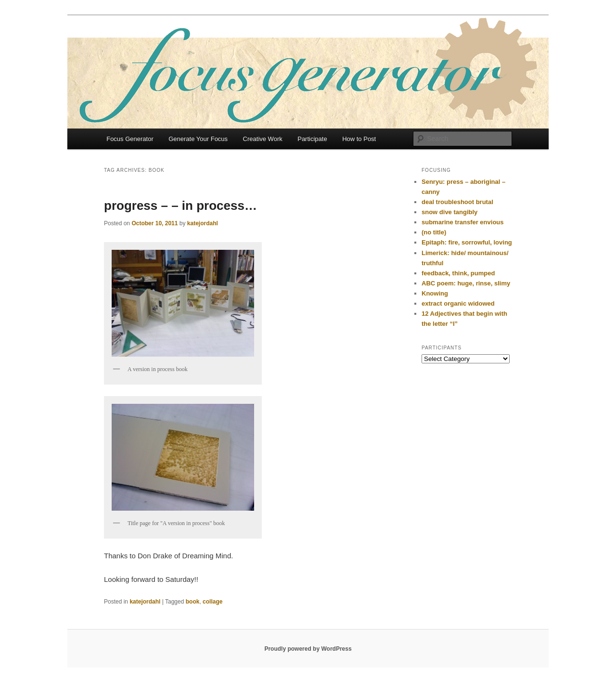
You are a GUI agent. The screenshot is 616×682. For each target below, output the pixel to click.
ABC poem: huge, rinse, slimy (466, 283)
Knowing (435, 293)
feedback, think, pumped (458, 273)
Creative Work (263, 139)
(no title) (434, 232)
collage (212, 602)
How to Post (359, 139)
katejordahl (203, 223)
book (193, 602)
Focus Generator (130, 139)
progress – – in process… (180, 206)
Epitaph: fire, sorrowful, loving (467, 242)
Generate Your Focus (198, 139)
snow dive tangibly (449, 212)
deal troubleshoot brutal (457, 202)
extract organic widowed (458, 303)
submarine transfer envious (463, 222)
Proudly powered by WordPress (308, 649)
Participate (312, 139)
